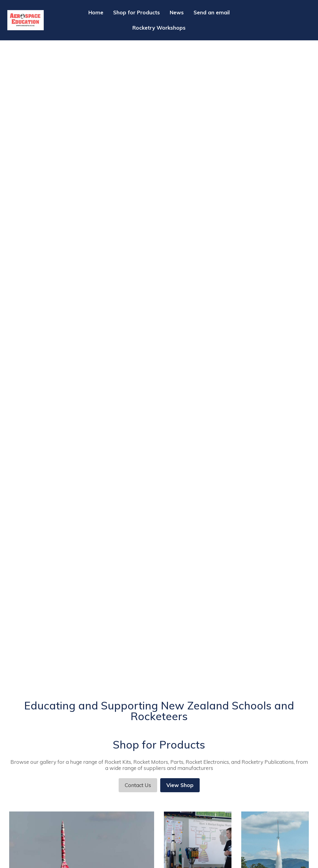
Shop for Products (137, 12)
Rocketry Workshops (159, 28)
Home (96, 12)
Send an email (212, 12)
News (177, 12)
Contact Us (138, 785)
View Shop (180, 785)
